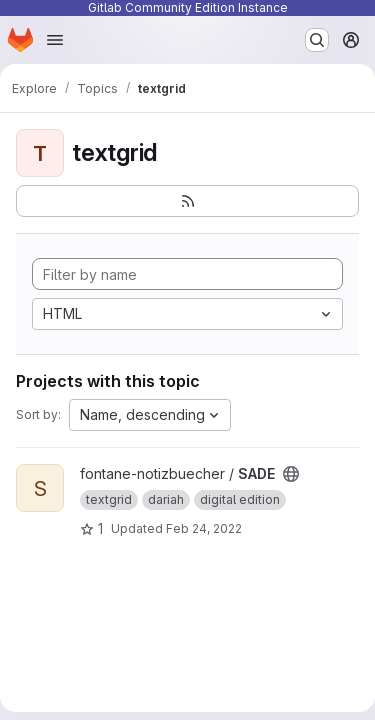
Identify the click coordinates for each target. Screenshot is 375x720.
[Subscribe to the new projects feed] (187, 201)
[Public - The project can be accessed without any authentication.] (291, 474)
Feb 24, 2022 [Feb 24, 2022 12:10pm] (204, 528)
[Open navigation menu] (55, 40)
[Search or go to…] (317, 40)
